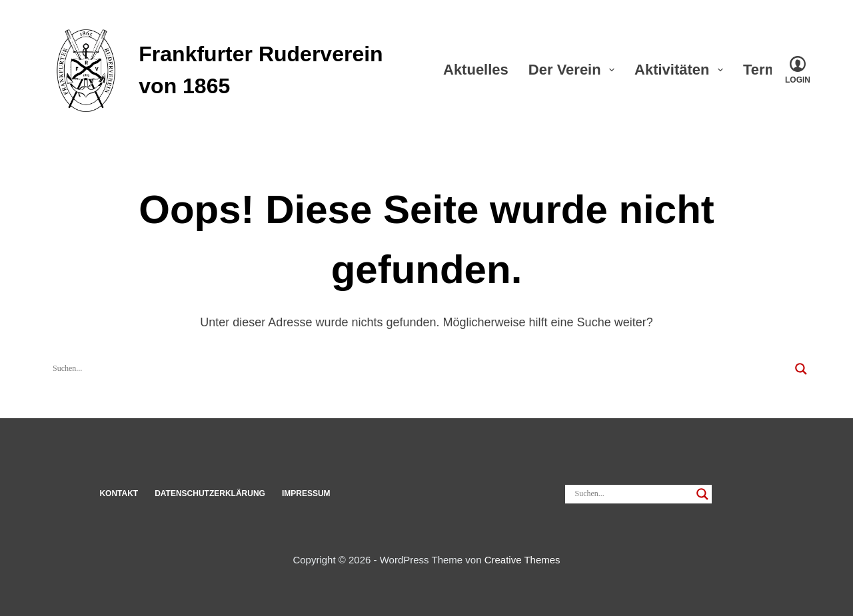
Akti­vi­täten (681, 70)
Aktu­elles (476, 70)
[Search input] (421, 369)
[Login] (798, 70)
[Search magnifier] (801, 369)
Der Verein (574, 70)
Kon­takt (119, 493)
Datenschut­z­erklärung (210, 493)
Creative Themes (522, 560)
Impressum (306, 493)
